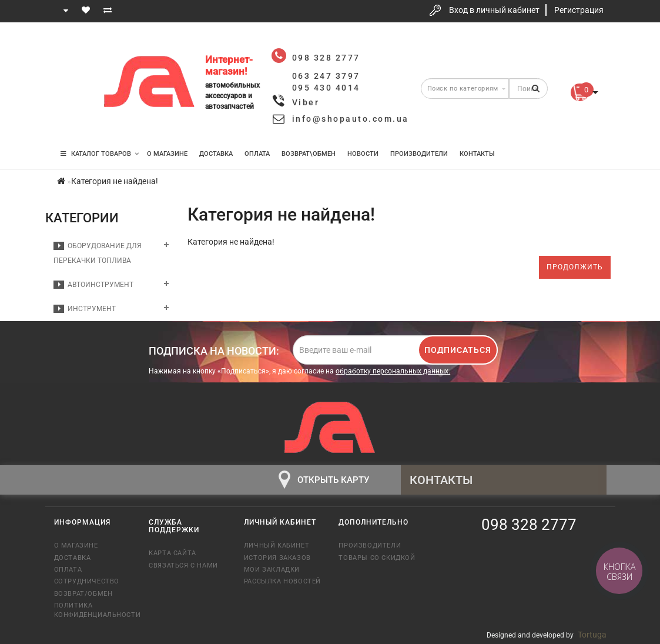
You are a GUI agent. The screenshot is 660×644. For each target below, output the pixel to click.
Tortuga (592, 635)
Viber (306, 102)
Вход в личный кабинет (494, 10)
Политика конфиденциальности (93, 610)
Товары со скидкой (377, 558)
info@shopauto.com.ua (351, 119)
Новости (363, 154)
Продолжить (575, 267)
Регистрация (579, 10)
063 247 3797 (73, 84)
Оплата (257, 154)
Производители (419, 154)
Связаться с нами (183, 565)
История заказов (277, 558)
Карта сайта (172, 553)
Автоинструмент (93, 285)
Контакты (477, 154)
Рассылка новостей (282, 581)
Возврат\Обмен (309, 154)
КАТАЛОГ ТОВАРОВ (100, 154)
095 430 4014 (74, 119)
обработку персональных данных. (393, 371)
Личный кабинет (277, 545)
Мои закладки (272, 570)
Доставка (216, 154)
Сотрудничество (87, 581)
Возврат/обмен (83, 594)
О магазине (167, 154)
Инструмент (85, 309)
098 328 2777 (73, 49)
